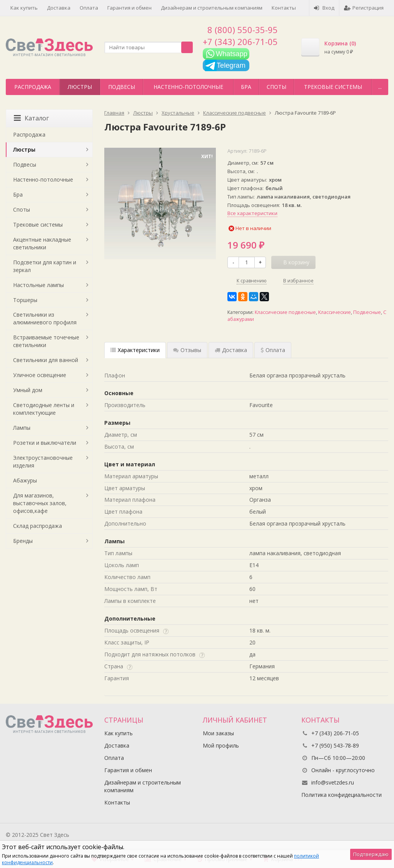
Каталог (31, 118)
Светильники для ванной (46, 360)
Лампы (22, 428)
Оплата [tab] (273, 350)
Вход (324, 8)
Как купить (24, 8)
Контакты (284, 8)
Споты (276, 87)
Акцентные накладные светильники (42, 243)
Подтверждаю (371, 854)
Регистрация (364, 8)
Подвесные (367, 312)
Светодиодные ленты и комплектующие (44, 409)
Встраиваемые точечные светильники (46, 341)
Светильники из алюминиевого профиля (45, 318)
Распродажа (33, 87)
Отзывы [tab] (187, 350)
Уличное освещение (40, 375)
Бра (246, 87)
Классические (335, 312)
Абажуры (25, 480)
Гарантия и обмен (129, 8)
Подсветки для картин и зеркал (45, 266)
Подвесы (122, 87)
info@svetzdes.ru (333, 782)
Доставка (59, 8)
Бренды (23, 541)
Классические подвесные (285, 312)
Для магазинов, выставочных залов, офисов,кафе (40, 503)
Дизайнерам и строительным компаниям (212, 8)
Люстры (80, 87)
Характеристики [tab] (135, 350)
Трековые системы (333, 87)
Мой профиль (221, 745)
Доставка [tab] (231, 350)
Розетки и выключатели (45, 443)
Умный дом (28, 390)
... (380, 87)
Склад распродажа (38, 526)
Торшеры (25, 300)
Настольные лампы (38, 285)
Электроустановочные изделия (43, 462)
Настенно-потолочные (188, 87)
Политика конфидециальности (341, 795)
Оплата (89, 8)
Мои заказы (218, 733)
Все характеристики (252, 213)
